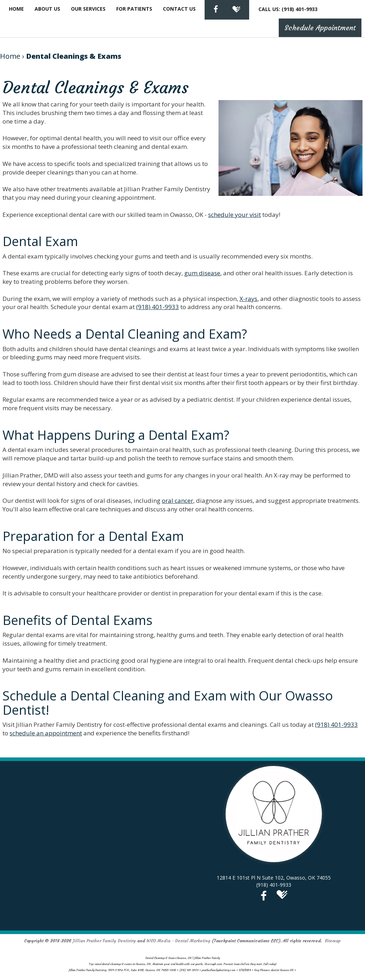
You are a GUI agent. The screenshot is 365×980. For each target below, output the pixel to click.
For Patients (134, 9)
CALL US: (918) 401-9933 (288, 9)
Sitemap (333, 941)
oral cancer (178, 501)
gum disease (202, 273)
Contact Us (179, 9)
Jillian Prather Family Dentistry (104, 941)
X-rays (248, 299)
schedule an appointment (46, 733)
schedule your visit (235, 215)
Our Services (88, 9)
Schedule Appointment (320, 28)
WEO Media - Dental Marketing (178, 941)
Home (16, 9)
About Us (47, 9)
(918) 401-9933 (158, 307)
